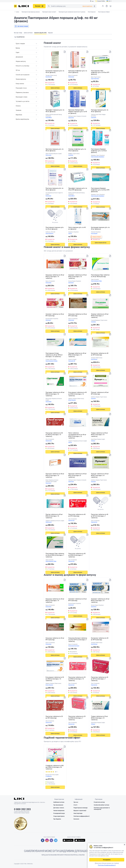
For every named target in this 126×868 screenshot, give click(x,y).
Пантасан (48, 196)
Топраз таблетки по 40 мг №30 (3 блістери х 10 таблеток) (99, 435)
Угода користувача (59, 817)
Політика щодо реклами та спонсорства (102, 809)
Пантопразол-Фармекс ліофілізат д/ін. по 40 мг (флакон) (99, 151)
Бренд (18, 48)
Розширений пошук (59, 814)
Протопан (48, 155)
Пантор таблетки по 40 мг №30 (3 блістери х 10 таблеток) (54, 516)
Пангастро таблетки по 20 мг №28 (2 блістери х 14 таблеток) (77, 679)
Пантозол (48, 483)
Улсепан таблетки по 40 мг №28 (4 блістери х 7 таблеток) (100, 316)
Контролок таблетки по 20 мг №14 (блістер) (100, 639)
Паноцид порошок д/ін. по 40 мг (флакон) (100, 111)
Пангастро (49, 441)
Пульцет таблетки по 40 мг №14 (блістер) (100, 393)
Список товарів (107, 6)
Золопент (71, 283)
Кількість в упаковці (22, 66)
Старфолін (49, 776)
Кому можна (20, 84)
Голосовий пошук (94, 6)
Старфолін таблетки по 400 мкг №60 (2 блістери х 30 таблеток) (55, 767)
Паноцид (94, 117)
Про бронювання (58, 805)
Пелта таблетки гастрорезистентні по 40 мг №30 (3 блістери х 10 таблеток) (77, 435)
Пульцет (93, 398)
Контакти (76, 819)
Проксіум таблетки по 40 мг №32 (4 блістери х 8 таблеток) (78, 475)
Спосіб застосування (23, 75)
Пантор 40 (49, 522)
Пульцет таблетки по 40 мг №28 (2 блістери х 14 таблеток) (100, 475)
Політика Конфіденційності (107, 865)
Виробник (19, 115)
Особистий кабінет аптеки (101, 805)
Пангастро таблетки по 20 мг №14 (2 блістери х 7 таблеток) (100, 679)
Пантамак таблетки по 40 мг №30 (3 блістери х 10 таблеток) (55, 394)
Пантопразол (49, 233)
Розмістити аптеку (99, 803)
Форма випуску (21, 61)
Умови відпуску (21, 79)
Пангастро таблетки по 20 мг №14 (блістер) (54, 717)
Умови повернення (59, 811)
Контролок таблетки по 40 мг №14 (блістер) (100, 354)
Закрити (124, 845)
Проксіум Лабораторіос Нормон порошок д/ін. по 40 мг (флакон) (78, 112)
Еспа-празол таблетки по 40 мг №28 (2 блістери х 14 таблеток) (77, 394)
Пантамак (49, 402)
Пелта (70, 233)
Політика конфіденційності (82, 817)
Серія (17, 52)
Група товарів (20, 44)
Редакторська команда (81, 808)
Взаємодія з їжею (22, 97)
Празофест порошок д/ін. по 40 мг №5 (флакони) (78, 189)
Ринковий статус (21, 88)
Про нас (76, 803)
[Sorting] (20, 37)
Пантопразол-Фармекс (98, 157)
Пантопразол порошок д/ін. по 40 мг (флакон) (55, 228)
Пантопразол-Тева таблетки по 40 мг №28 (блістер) (100, 276)
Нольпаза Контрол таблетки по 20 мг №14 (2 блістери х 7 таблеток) (78, 640)
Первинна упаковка (22, 92)
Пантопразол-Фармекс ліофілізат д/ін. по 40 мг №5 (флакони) (100, 190)
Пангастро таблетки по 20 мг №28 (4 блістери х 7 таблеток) (77, 718)
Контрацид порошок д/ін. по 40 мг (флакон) (100, 228)
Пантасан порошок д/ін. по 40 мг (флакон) (54, 189)
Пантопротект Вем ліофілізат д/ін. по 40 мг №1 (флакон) (100, 72)
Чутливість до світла (23, 101)
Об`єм (18, 70)
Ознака (18, 106)
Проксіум (71, 118)
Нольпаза (71, 77)
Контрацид (94, 233)
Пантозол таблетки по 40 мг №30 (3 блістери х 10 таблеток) (55, 475)
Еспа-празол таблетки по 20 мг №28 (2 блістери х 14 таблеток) (55, 679)
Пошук (49, 6)
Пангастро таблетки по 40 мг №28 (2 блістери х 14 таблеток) (54, 435)
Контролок (49, 77)
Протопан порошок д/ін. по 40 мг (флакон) (55, 150)
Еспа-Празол (72, 400)
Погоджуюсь (107, 860)
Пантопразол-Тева (96, 281)
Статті (75, 805)
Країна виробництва (22, 119)
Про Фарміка (57, 819)
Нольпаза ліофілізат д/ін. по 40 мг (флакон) (78, 72)
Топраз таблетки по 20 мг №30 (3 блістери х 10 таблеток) (99, 718)
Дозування (19, 57)
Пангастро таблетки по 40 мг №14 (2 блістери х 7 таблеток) (100, 516)
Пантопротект (95, 78)
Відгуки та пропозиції (80, 811)
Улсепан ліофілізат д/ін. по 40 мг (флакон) (77, 150)
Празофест (49, 117)
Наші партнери (78, 814)
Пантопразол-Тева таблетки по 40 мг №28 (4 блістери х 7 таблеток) (55, 555)
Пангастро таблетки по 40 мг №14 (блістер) (77, 515)
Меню (15, 6)
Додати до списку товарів (64, 52)
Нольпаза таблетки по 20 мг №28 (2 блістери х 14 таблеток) (55, 601)
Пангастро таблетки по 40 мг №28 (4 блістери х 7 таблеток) (77, 555)
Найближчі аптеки (59, 803)
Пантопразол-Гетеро (51, 361)
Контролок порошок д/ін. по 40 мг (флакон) (55, 72)
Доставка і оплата (59, 808)
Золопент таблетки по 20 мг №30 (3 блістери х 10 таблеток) (100, 601)
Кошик (111, 6)
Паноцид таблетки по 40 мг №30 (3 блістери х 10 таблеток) (77, 355)
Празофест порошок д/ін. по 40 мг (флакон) (55, 111)
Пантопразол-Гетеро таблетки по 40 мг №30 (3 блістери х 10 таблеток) (54, 355)
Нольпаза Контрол (74, 646)
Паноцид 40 (72, 361)
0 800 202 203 (22, 809)
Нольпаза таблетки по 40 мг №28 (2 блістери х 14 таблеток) (55, 277)
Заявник (19, 110)
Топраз (93, 441)
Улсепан (71, 155)
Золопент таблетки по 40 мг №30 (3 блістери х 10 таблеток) (78, 277)
